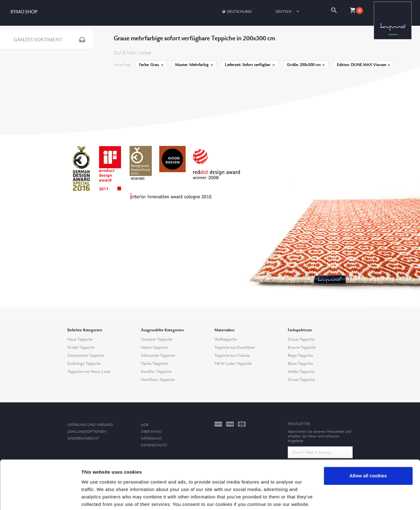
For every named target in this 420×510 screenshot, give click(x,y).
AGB (145, 425)
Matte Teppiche (154, 347)
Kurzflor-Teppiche (156, 372)
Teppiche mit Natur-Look (89, 372)
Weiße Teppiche (301, 372)
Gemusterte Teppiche (86, 356)
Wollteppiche (226, 339)
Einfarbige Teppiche (84, 364)
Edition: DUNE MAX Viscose (364, 65)
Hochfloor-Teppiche (158, 380)
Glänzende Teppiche (158, 356)
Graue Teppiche (301, 339)
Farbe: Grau (151, 65)
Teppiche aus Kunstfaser (235, 347)
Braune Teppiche (302, 347)
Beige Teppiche (300, 356)
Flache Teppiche (154, 364)
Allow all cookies (368, 452)
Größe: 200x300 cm (306, 65)
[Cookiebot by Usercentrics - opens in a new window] (40, 498)
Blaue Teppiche (300, 364)
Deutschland (237, 11)
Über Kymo (151, 432)
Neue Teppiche (80, 339)
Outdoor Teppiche (157, 339)
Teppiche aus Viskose (232, 356)
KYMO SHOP (24, 12)
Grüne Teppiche (301, 380)
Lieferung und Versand (90, 425)
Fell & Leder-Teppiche (233, 364)
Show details (96, 498)
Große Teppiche (81, 347)
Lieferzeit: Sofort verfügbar (250, 65)
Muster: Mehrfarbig (194, 65)
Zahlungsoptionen (87, 432)
